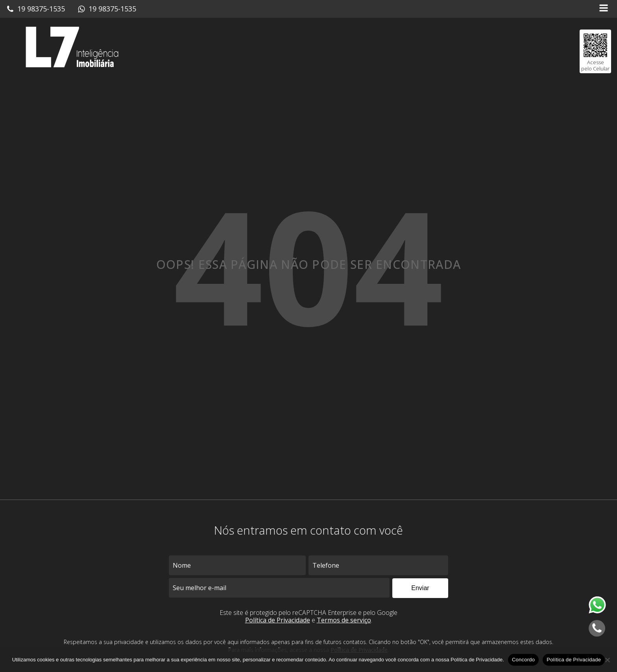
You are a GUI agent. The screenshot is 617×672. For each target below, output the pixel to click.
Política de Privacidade (278, 620)
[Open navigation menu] (604, 9)
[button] (36, 9)
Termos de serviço (344, 620)
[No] (607, 660)
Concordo (523, 660)
